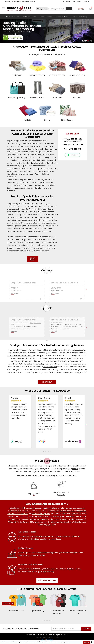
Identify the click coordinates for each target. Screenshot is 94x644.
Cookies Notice (63, 635)
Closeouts (86, 1)
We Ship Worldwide (47, 461)
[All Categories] (42, 9)
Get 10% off (6, 604)
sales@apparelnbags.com (72, 144)
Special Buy (79, 1)
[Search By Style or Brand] (57, 9)
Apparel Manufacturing (80, 17)
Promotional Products (12, 17)
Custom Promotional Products (73, 511)
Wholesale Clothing (46, 17)
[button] (44, 451)
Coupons (47, 270)
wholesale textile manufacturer (20, 356)
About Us (7, 1)
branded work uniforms (17, 514)
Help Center (25, 1)
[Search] (69, 9)
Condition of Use (42, 635)
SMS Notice (53, 635)
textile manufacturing (43, 228)
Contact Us (32, 1)
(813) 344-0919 (75, 149)
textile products (50, 367)
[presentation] (86, 608)
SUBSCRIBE (86, 629)
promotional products (46, 519)
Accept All (87, 642)
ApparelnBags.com (34, 508)
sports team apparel (41, 514)
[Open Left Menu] (4, 9)
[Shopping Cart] (90, 9)
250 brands (31, 536)
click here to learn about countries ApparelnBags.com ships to (50, 475)
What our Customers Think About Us (47, 391)
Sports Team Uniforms (62, 17)
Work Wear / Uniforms (29, 17)
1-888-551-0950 (18, 37)
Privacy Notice (31, 635)
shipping (76, 469)
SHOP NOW (32, 259)
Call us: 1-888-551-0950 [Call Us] (69, 1)
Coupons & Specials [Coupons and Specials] (16, 1)
